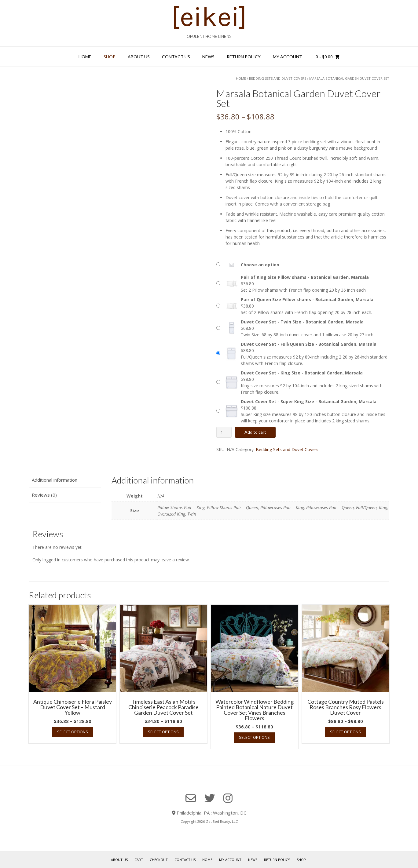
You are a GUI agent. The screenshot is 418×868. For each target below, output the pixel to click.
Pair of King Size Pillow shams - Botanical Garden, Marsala (305, 277)
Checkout (159, 860)
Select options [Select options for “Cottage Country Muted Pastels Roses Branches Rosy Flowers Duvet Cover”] (345, 732)
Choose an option (260, 265)
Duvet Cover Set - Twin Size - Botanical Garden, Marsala (302, 322)
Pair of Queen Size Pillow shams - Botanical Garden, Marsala (307, 299)
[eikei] (209, 17)
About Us (139, 57)
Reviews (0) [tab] (44, 495)
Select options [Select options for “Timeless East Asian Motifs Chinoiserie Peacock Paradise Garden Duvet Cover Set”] (163, 732)
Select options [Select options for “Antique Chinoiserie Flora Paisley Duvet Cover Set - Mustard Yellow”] (73, 732)
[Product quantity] (224, 432)
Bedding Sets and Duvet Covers (278, 78)
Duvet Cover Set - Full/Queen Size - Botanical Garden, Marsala (309, 344)
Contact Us (176, 57)
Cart (139, 860)
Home (85, 57)
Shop (110, 57)
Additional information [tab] (55, 480)
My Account (288, 57)
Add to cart (255, 432)
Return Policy (244, 57)
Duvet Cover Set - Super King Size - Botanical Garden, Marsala (309, 401)
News (208, 57)
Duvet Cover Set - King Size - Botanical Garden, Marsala (302, 373)
